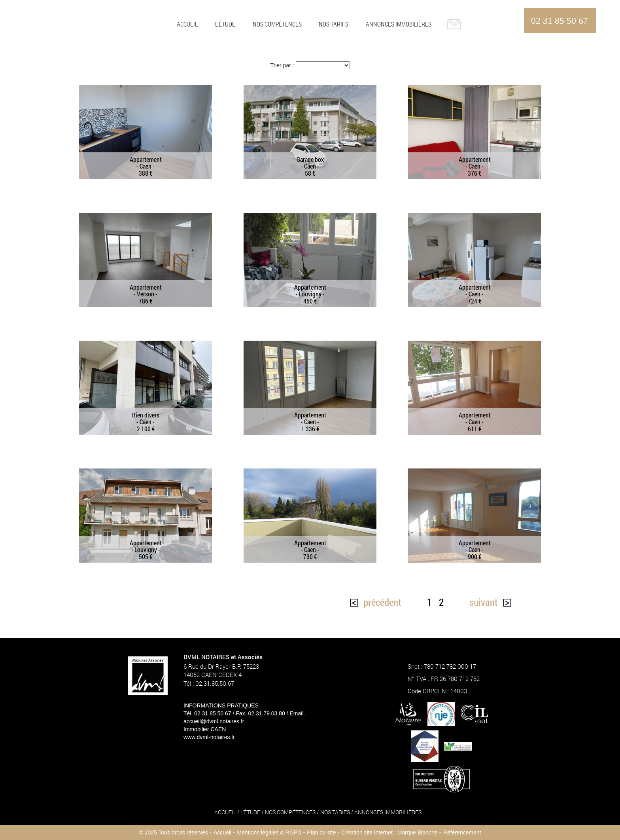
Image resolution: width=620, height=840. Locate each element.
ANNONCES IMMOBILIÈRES (399, 24)
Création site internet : (369, 832)
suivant (484, 602)
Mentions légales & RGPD (269, 832)
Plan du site (321, 832)
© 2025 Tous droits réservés (173, 832)
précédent (382, 602)
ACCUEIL (187, 24)
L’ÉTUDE (225, 24)
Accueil (222, 832)
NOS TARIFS (334, 24)
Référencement (462, 832)
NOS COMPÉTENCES (277, 24)
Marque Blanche (418, 832)
